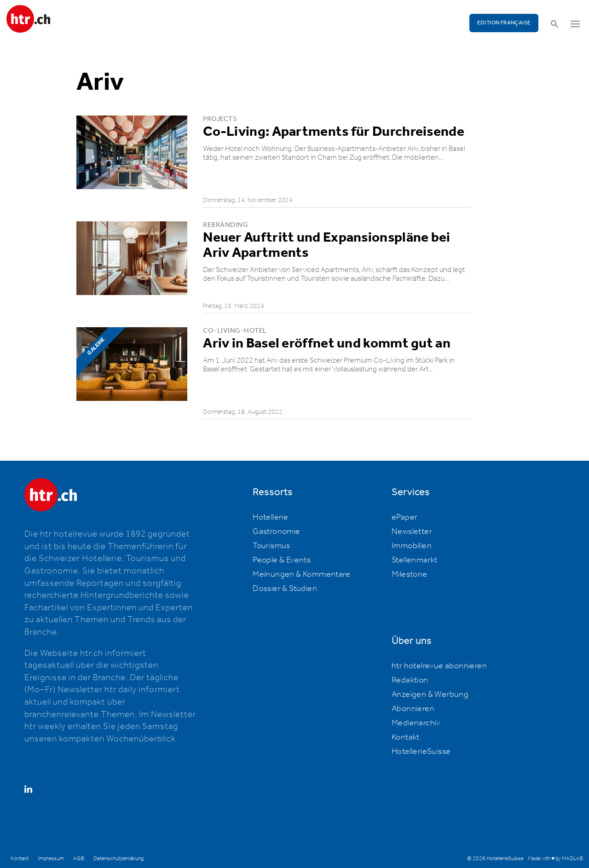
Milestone (410, 574)
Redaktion (410, 680)
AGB (79, 859)
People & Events (282, 560)
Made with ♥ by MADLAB (555, 859)
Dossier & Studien (285, 589)
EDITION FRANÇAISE (504, 23)
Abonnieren (413, 709)
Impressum (51, 859)
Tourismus (271, 546)
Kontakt (406, 737)
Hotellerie (270, 517)
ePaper (404, 517)
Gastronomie (276, 532)
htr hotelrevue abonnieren (439, 666)
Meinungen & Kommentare (301, 574)
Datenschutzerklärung (118, 859)
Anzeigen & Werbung (430, 694)
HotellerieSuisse (421, 752)
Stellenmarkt (415, 560)
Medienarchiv (416, 723)
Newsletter (412, 532)
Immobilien (412, 546)
